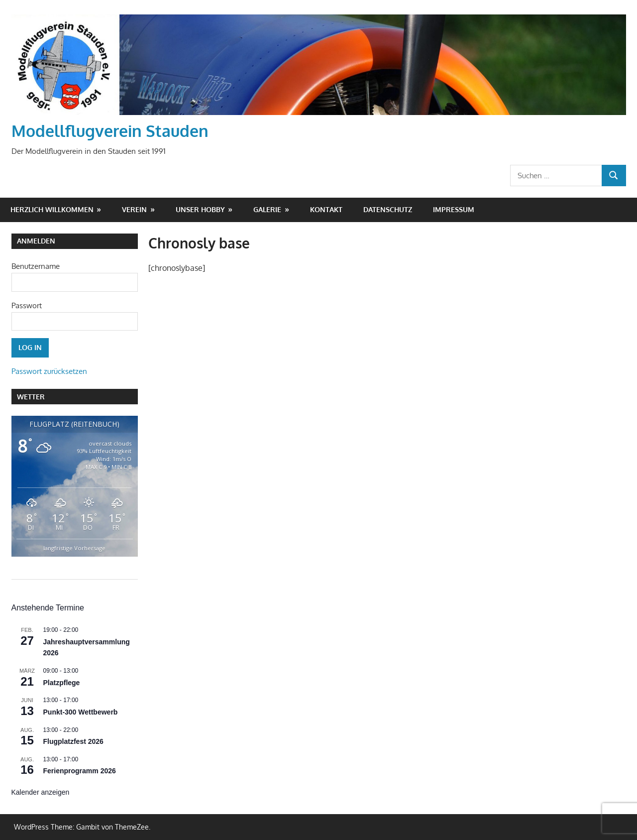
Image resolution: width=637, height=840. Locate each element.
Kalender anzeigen (41, 792)
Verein (134, 209)
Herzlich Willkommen (52, 209)
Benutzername (36, 266)
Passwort (27, 305)
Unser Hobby (200, 209)
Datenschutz (388, 209)
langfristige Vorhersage (74, 548)
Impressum (454, 209)
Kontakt (326, 209)
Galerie (267, 209)
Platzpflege (62, 683)
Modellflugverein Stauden (110, 131)
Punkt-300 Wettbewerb (81, 712)
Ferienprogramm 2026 (80, 771)
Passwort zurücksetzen (49, 371)
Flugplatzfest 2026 (73, 741)
